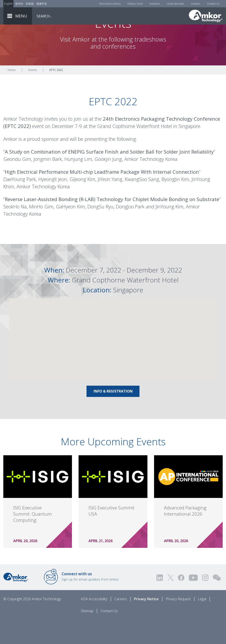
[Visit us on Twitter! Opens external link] (170, 602)
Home (12, 94)
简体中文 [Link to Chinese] (42, 4)
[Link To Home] (206, 16)
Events (33, 94)
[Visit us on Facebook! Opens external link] (181, 602)
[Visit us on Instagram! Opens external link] (205, 602)
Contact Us (213, 4)
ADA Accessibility (94, 623)
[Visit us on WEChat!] (217, 602)
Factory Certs (135, 4)
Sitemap (87, 635)
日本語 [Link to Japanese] (30, 4)
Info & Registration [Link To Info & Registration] (113, 416)
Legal (202, 623)
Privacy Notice (146, 623)
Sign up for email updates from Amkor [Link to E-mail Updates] (90, 601)
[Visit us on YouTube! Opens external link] (193, 602)
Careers (195, 4)
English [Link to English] (8, 4)
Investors (155, 4)
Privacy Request (178, 623)
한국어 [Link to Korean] (19, 4)
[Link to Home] (16, 601)
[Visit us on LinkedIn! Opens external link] (160, 602)
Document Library (110, 4)
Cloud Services (175, 4)
